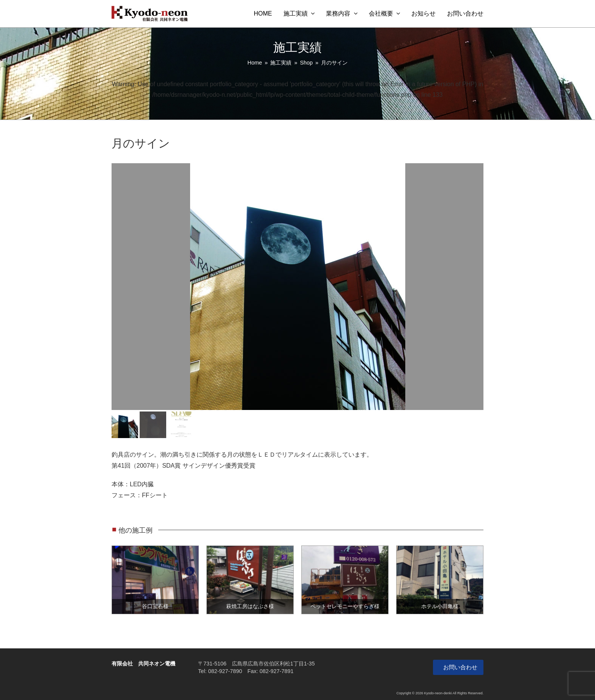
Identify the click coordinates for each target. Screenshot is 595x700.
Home (255, 63)
